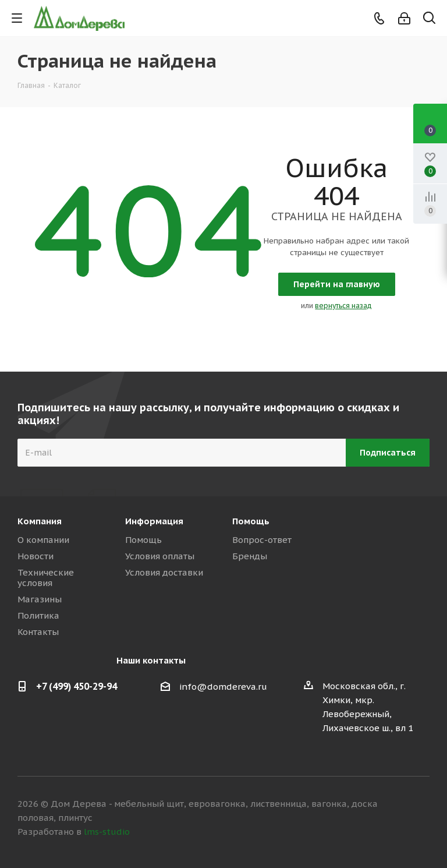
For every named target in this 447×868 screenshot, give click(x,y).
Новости (36, 556)
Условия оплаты (160, 556)
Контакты (38, 632)
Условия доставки (164, 572)
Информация (154, 521)
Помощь (143, 540)
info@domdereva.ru (223, 687)
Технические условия (46, 578)
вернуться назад (343, 306)
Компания (40, 521)
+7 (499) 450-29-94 (77, 686)
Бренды (250, 556)
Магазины (40, 599)
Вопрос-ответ (262, 540)
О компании (43, 540)
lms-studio (107, 832)
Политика (38, 615)
